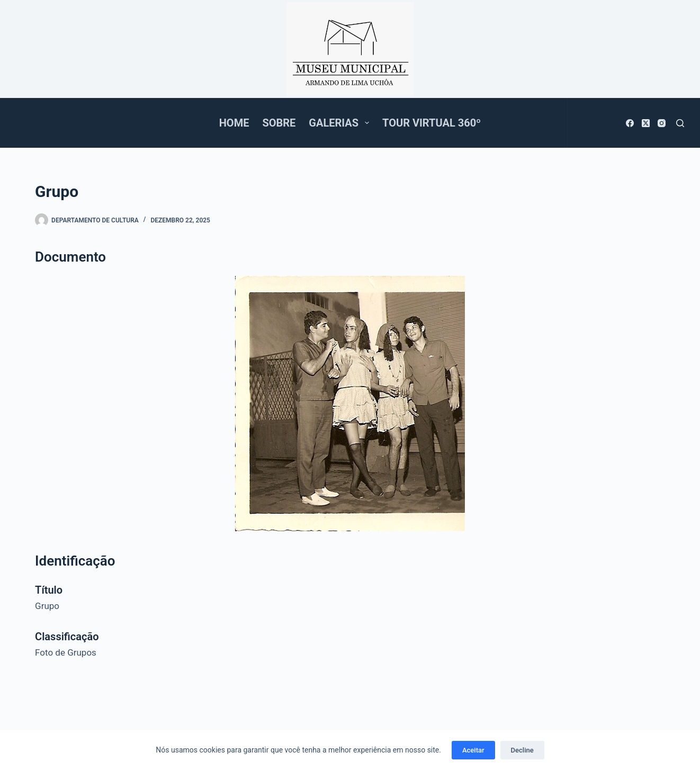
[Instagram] (662, 123)
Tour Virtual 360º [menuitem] (432, 123)
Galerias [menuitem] (341, 123)
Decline (522, 750)
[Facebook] (630, 123)
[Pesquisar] (680, 123)
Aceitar (473, 750)
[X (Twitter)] (646, 123)
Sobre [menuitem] (279, 123)
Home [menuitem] (234, 123)
